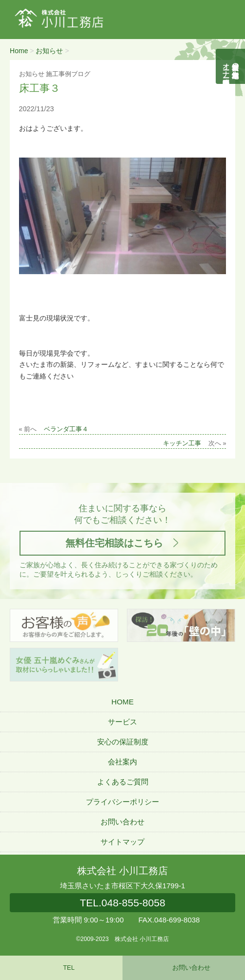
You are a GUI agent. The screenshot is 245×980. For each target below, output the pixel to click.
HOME (122, 702)
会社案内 (122, 762)
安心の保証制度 (123, 742)
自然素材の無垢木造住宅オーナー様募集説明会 (231, 66)
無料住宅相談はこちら (114, 543)
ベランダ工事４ (66, 429)
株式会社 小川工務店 (122, 871)
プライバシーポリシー (122, 802)
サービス (122, 722)
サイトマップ (122, 842)
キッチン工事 (182, 443)
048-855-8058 (122, 903)
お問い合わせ (122, 822)
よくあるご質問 (123, 782)
